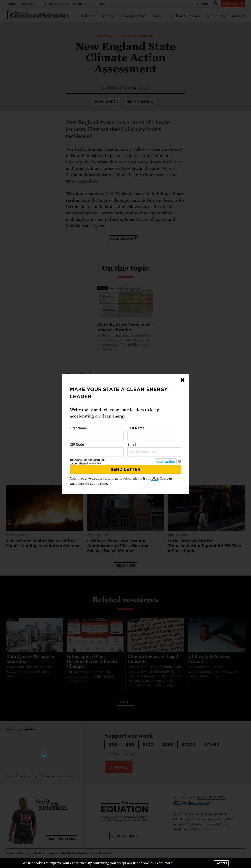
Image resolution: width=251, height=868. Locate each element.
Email (154, 450)
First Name (97, 433)
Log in (73, 463)
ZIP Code (97, 450)
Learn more (164, 863)
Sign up (83, 463)
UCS (155, 478)
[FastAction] (166, 461)
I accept (221, 863)
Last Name (154, 433)
